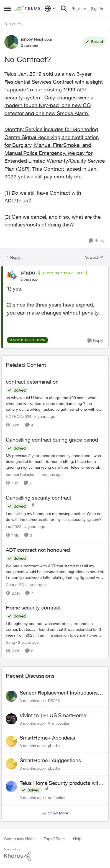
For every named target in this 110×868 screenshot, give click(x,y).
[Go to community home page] (28, 9)
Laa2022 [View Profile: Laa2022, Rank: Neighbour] (14, 527)
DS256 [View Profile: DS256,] (54, 701)
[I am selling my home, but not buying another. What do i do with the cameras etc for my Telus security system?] (55, 516)
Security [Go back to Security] (13, 24)
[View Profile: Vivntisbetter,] (11, 719)
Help (77, 839)
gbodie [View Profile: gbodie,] (54, 746)
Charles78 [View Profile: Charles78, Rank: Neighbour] (15, 584)
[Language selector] (50, 9)
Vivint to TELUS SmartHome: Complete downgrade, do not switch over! (54, 716)
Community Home (20, 839)
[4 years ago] (34, 527)
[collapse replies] (55, 268)
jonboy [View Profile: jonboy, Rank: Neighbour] (27, 39)
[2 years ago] (44, 416)
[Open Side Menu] (7, 9)
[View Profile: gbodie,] (11, 741)
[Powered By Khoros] (55, 855)
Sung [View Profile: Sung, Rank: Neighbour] (10, 642)
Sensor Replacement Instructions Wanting (59, 693)
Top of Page (54, 839)
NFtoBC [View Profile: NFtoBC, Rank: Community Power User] (28, 273)
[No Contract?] (29, 279)
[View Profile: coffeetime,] (11, 787)
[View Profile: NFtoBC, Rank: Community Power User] (12, 276)
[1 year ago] (35, 584)
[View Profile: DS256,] (11, 696)
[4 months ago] (50, 474)
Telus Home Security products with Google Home (61, 783)
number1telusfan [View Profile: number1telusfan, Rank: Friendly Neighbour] (21, 474)
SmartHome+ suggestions (50, 760)
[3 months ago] (32, 701)
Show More (55, 813)
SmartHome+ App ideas (48, 738)
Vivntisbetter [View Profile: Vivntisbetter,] (59, 723)
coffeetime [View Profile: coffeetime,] (57, 797)
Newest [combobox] (94, 258)
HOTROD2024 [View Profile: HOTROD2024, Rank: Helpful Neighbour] (19, 416)
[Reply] (97, 241)
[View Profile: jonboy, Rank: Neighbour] (11, 42)
